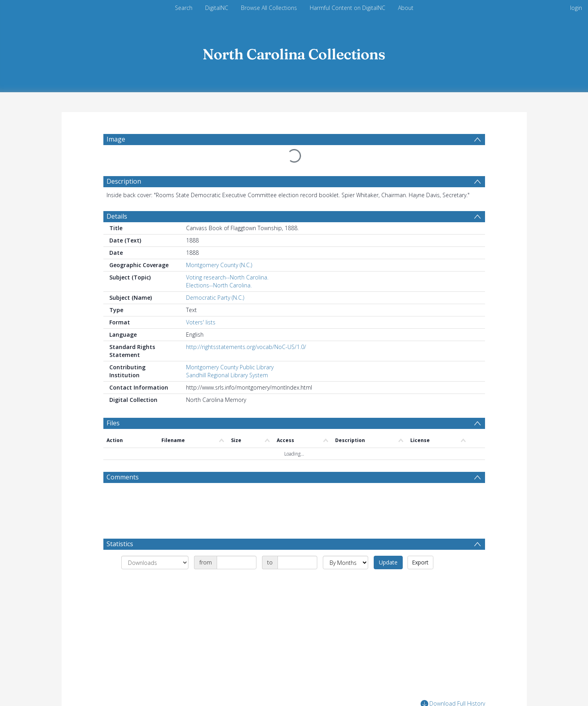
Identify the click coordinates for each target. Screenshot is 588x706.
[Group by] (155, 562)
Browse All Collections (269, 8)
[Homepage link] (294, 52)
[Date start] (237, 562)
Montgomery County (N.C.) (219, 265)
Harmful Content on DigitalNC (347, 8)
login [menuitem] (576, 8)
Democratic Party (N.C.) (215, 298)
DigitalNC (217, 8)
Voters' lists (201, 322)
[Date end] (297, 562)
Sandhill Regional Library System (227, 375)
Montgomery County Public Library (230, 367)
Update (388, 562)
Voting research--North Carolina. (227, 277)
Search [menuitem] (184, 8)
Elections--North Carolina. (219, 285)
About (406, 8)
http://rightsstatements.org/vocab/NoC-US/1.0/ (246, 347)
